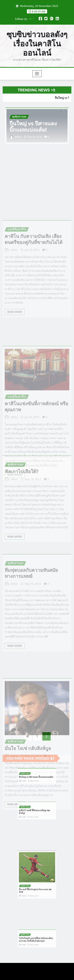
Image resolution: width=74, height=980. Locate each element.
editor (22, 134)
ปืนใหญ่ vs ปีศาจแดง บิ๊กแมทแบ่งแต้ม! (34, 126)
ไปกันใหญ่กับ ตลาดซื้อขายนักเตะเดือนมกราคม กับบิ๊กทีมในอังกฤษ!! (36, 939)
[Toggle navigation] (37, 74)
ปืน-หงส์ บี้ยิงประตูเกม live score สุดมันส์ (36, 883)
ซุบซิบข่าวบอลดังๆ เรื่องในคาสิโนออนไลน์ (37, 43)
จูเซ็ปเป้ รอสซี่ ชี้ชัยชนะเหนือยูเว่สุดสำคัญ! (36, 811)
